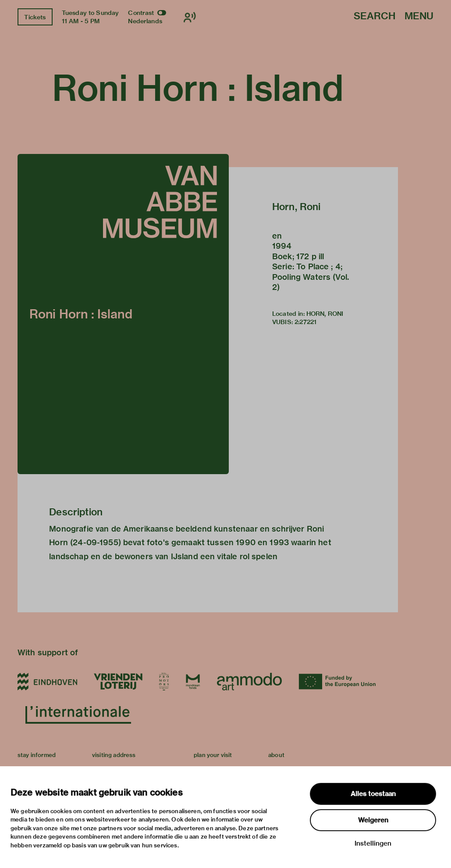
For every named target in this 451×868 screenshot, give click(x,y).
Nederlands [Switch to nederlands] (145, 21)
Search (375, 16)
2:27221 (305, 322)
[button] (123, 314)
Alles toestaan (373, 794)
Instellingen (373, 843)
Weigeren (373, 820)
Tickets (35, 17)
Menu (419, 16)
